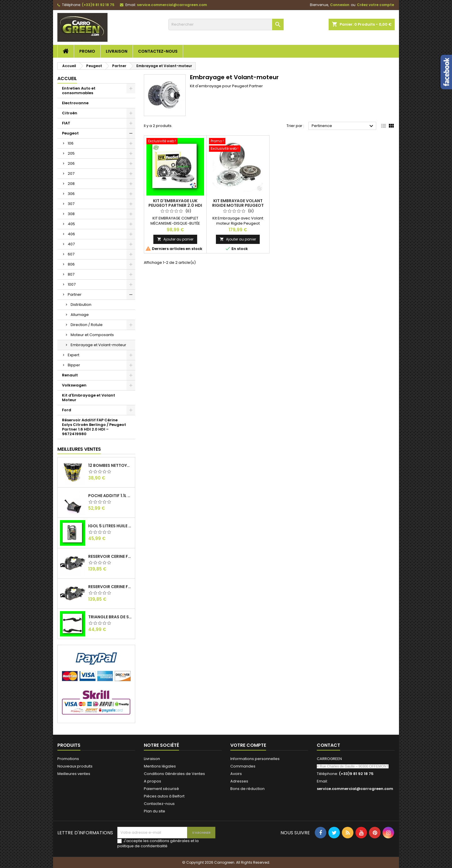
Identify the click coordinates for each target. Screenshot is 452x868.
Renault (70, 375)
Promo (87, 51)
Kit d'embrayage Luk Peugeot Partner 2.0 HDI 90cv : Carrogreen (175, 205)
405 (71, 224)
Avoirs (236, 774)
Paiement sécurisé (161, 789)
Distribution (81, 305)
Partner (75, 294)
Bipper (74, 365)
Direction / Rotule (87, 325)
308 (71, 214)
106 (71, 143)
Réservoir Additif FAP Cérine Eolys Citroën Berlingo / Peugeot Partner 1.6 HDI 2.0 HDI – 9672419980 (94, 427)
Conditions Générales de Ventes (174, 774)
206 (71, 163)
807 (71, 274)
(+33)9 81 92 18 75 (98, 5)
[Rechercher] (226, 24)
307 (71, 204)
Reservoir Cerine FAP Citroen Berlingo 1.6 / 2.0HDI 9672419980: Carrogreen (110, 556)
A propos (152, 781)
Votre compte (248, 745)
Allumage (80, 315)
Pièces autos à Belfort (164, 796)
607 (71, 254)
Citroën (70, 113)
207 (71, 174)
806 (71, 264)
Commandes (243, 766)
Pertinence (343, 126)
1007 (72, 284)
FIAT (66, 123)
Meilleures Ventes (79, 449)
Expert (74, 355)
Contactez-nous (158, 51)
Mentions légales (160, 766)
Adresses (239, 781)
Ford (67, 410)
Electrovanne (75, 103)
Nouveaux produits (75, 766)
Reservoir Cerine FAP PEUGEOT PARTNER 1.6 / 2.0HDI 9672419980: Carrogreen (110, 587)
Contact (328, 745)
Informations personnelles (255, 759)
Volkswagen (74, 385)
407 (71, 244)
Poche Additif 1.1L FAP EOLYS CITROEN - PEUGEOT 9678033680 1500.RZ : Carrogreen (110, 496)
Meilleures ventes (74, 774)
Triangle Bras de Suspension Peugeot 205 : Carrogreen (110, 617)
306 (71, 194)
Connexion (340, 5)
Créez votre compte (375, 5)
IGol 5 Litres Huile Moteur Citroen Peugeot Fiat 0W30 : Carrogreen (110, 526)
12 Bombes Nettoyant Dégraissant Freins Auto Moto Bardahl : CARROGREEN (110, 465)
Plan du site (155, 811)
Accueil (67, 78)
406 (71, 234)
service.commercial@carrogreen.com (172, 5)
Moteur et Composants (92, 335)
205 (71, 153)
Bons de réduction (247, 789)
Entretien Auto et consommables (79, 91)
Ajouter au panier (175, 239)
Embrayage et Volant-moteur (98, 345)
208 (71, 184)
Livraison (117, 51)
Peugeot (70, 133)
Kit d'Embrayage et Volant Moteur (88, 398)
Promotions (68, 759)
